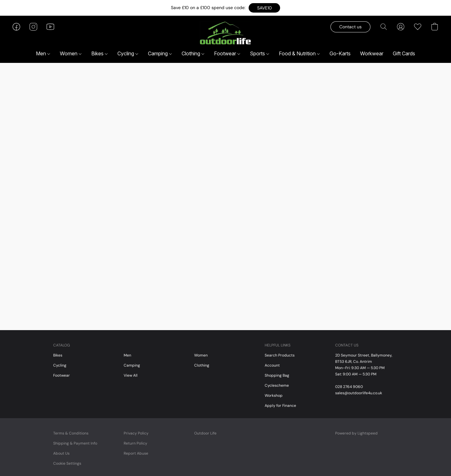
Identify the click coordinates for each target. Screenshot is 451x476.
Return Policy (135, 443)
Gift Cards (404, 53)
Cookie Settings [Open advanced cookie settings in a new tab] (67, 463)
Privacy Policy (136, 433)
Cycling (128, 53)
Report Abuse (136, 453)
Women (71, 53)
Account (272, 365)
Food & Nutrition (299, 53)
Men (43, 53)
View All (131, 375)
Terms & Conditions (71, 433)
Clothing (193, 53)
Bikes (99, 53)
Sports (259, 53)
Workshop (274, 396)
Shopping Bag (277, 375)
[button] (264, 8)
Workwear (372, 53)
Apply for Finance (280, 406)
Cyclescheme (277, 385)
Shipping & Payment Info (75, 443)
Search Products (280, 355)
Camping (160, 53)
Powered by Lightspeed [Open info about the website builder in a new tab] (356, 433)
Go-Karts (340, 53)
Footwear (227, 53)
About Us (61, 453)
